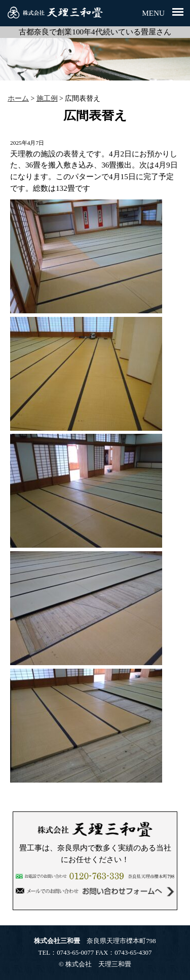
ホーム (18, 98)
